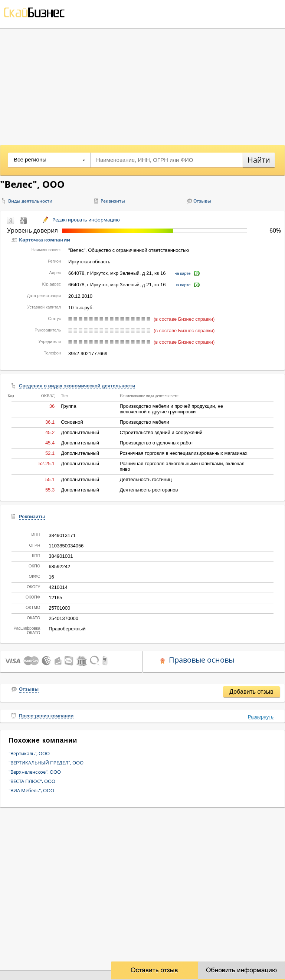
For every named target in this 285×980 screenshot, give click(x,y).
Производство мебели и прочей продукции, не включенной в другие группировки (171, 409)
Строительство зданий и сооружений (161, 432)
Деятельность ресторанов (149, 490)
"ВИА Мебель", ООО (31, 790)
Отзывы (202, 201)
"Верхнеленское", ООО (35, 772)
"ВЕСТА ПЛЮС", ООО (32, 781)
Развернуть (261, 717)
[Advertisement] (142, 84)
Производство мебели (144, 422)
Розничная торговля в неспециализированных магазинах (183, 453)
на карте (182, 273)
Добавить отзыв (251, 692)
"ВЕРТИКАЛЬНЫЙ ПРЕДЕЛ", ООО (46, 763)
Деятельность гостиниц (146, 479)
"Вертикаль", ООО (29, 753)
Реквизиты (113, 201)
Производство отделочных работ (156, 443)
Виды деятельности (30, 201)
